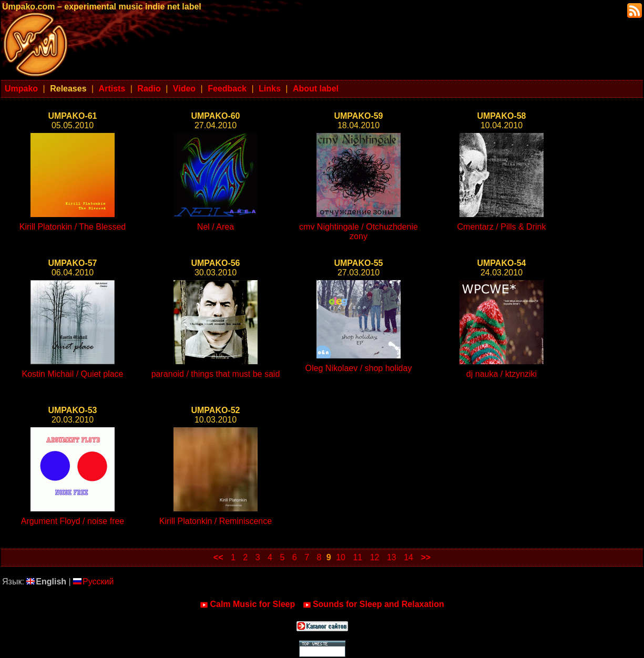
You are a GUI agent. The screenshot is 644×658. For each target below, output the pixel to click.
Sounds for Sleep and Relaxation (374, 604)
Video (184, 89)
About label (316, 89)
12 (375, 557)
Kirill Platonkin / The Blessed (73, 227)
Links (270, 89)
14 (408, 557)
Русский (93, 582)
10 (341, 557)
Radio (149, 89)
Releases (68, 89)
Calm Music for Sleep (247, 604)
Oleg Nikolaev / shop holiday (359, 368)
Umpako (21, 89)
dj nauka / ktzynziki (502, 374)
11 (357, 557)
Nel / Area (216, 227)
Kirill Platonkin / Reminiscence (216, 521)
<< (218, 557)
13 (392, 557)
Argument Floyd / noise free (73, 521)
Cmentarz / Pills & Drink (502, 227)
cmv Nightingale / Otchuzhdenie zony (359, 232)
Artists (112, 89)
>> (426, 557)
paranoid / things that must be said (216, 374)
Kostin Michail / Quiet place (73, 374)
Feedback (227, 89)
